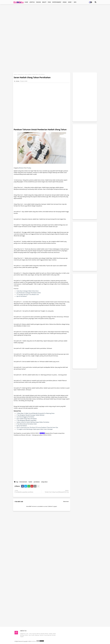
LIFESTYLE (32, 2)
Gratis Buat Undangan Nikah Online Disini (28, 291)
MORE (70, 2)
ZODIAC (65, 2)
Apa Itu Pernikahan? (22, 296)
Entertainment (23, 482)
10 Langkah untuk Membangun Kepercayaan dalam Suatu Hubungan (35, 429)
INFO (75, 2)
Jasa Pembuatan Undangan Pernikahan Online (29, 293)
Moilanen (21, 168)
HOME (26, 2)
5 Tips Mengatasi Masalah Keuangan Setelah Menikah (30, 415)
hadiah (30, 482)
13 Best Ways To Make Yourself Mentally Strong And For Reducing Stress (35, 413)
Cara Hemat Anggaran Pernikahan (25, 417)
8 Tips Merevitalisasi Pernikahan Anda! (27, 424)
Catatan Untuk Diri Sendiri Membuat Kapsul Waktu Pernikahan (33, 422)
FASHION (38, 2)
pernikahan (37, 482)
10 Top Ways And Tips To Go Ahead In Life (28, 294)
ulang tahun (21, 74)
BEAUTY (44, 2)
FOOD (49, 2)
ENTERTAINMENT (57, 2)
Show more (66, 501)
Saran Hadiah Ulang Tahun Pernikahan (27, 419)
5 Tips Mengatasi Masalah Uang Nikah (26, 420)
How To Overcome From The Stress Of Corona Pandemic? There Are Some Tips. (37, 427)
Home (15, 74)
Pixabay (29, 168)
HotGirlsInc (34, 641)
